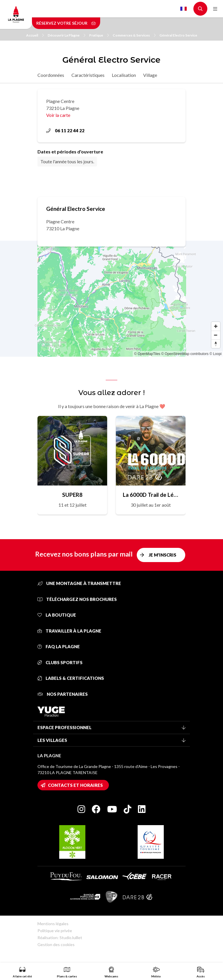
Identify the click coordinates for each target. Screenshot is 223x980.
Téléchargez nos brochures (77, 599)
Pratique (99, 35)
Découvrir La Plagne (66, 35)
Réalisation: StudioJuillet (60, 938)
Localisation (124, 75)
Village (150, 75)
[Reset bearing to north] (216, 344)
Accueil (35, 35)
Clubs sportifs (60, 662)
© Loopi (215, 354)
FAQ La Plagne (59, 646)
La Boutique (57, 615)
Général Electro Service (178, 35)
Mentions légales (53, 924)
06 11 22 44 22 (65, 131)
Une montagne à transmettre (79, 583)
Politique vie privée (55, 931)
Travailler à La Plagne (69, 631)
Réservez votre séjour (66, 23)
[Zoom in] (216, 326)
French (184, 9)
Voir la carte (58, 115)
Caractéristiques (88, 75)
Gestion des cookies (56, 944)
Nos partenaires (63, 694)
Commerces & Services (134, 35)
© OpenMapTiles (147, 354)
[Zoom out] (216, 335)
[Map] (111, 299)
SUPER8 (72, 495)
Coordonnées (51, 75)
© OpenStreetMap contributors (185, 354)
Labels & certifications (71, 678)
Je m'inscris (162, 555)
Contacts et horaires (75, 785)
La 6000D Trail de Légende (151, 495)
